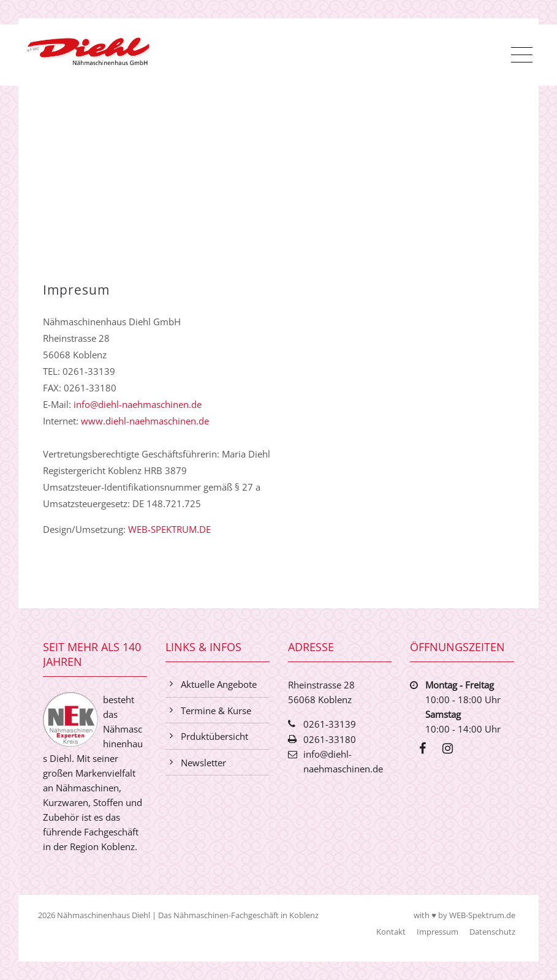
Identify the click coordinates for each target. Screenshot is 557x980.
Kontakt (390, 932)
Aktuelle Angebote (219, 684)
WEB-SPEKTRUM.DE (169, 529)
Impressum (436, 932)
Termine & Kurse (216, 710)
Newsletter (203, 763)
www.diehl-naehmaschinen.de (145, 421)
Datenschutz (491, 932)
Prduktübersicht (214, 736)
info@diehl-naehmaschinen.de (138, 404)
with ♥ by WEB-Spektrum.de (463, 915)
